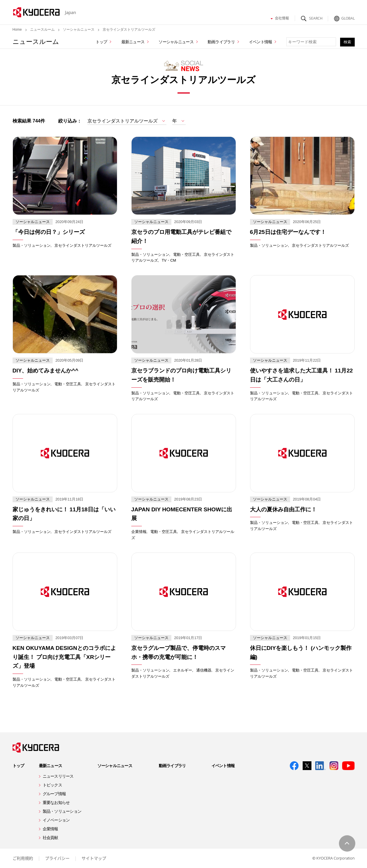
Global (343, 17)
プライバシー (57, 858)
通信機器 (204, 670)
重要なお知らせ (56, 803)
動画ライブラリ (221, 42)
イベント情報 (261, 42)
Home (17, 30)
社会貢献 (50, 838)
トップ (101, 42)
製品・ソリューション (32, 245)
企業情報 (139, 532)
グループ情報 (54, 794)
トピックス (52, 785)
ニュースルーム (42, 30)
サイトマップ (94, 858)
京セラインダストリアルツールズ (83, 245)
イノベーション (56, 820)
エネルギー (183, 670)
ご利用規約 (23, 858)
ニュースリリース (58, 776)
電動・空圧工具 (186, 254)
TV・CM (169, 260)
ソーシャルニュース (79, 30)
